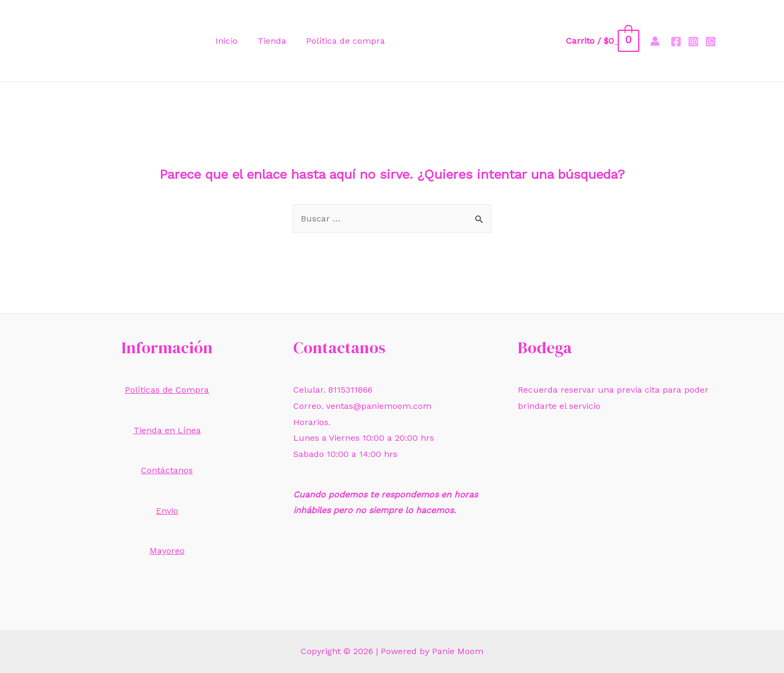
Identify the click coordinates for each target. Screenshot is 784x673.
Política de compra (339, 41)
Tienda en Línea (167, 430)
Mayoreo (167, 551)
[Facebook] (676, 42)
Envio (167, 511)
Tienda (268, 41)
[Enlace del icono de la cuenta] (655, 41)
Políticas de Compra (167, 390)
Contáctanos (167, 470)
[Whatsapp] (711, 42)
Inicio (225, 41)
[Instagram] (693, 42)
